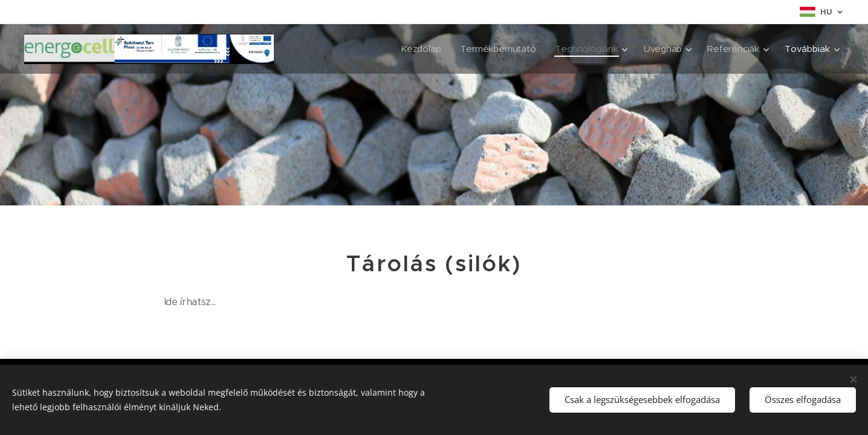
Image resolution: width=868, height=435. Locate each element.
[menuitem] (418, 49)
